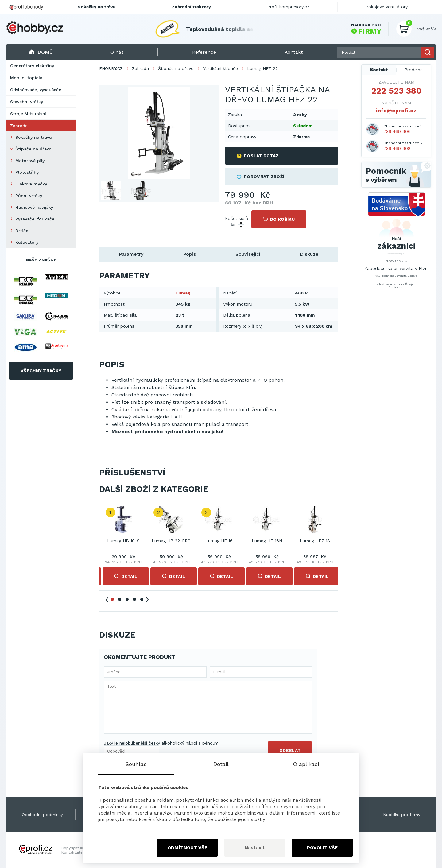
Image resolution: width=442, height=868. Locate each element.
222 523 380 (396, 91)
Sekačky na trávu (34, 137)
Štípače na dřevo (33, 149)
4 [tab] (134, 599)
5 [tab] (142, 599)
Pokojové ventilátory (387, 7)
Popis (189, 254)
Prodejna (414, 70)
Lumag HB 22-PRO (171, 541)
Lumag (183, 293)
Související (248, 254)
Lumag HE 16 (219, 541)
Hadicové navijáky (34, 207)
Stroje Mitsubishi (28, 114)
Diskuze (309, 254)
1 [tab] (112, 599)
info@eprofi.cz (396, 110)
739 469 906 (397, 131)
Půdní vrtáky (29, 196)
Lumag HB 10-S (123, 541)
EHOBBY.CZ (111, 68)
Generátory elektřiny (32, 66)
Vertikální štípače (220, 68)
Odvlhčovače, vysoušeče (36, 90)
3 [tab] (127, 599)
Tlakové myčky (31, 184)
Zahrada (19, 126)
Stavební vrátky (27, 102)
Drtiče (22, 231)
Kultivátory (27, 242)
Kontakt (379, 70)
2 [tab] (120, 599)
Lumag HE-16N (267, 541)
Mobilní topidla (26, 78)
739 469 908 (397, 148)
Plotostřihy (27, 172)
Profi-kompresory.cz (288, 7)
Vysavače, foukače (35, 219)
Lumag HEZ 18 (315, 541)
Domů (41, 52)
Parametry (131, 254)
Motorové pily (30, 161)
